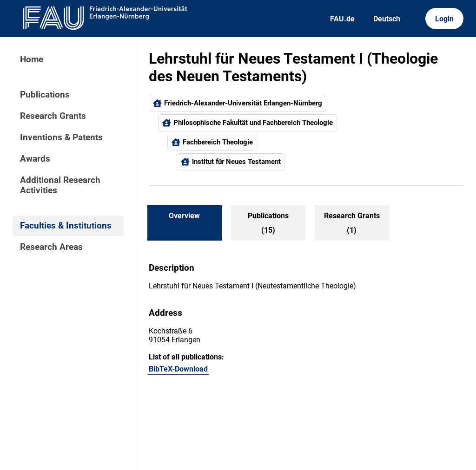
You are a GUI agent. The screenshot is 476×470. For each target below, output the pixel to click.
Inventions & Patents (61, 137)
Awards (35, 159)
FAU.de (342, 19)
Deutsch (387, 19)
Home (32, 59)
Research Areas (51, 247)
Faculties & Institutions (66, 226)
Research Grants (53, 116)
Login (444, 19)
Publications (45, 95)
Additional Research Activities (60, 185)
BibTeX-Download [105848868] (178, 369)
